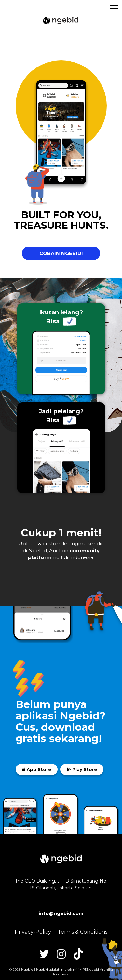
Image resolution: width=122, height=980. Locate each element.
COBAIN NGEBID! (61, 253)
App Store (37, 769)
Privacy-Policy (33, 932)
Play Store (82, 769)
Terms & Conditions (82, 932)
